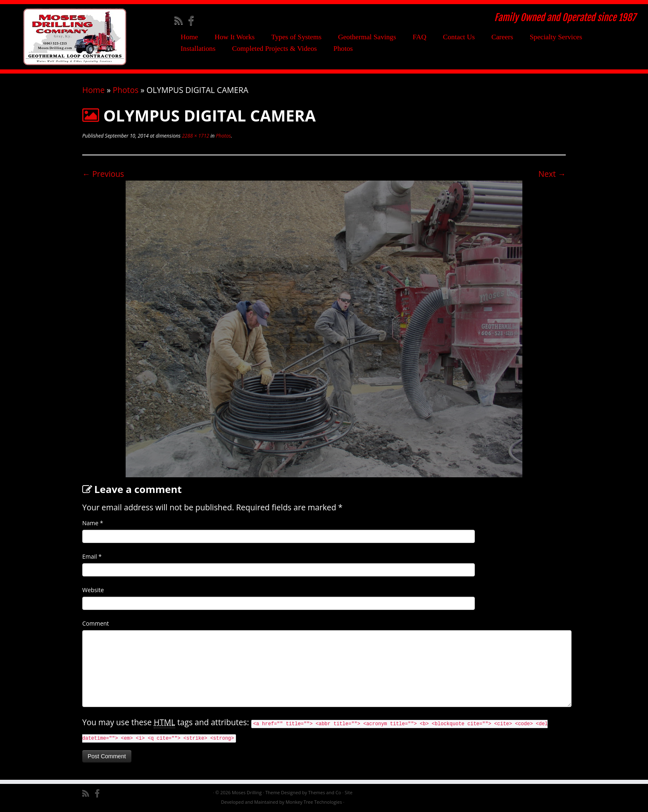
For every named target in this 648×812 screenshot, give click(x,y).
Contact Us (459, 37)
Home (189, 37)
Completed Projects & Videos (274, 49)
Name (93, 523)
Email (92, 556)
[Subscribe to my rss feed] (181, 20)
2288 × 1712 (195, 136)
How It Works (235, 37)
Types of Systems (296, 37)
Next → (552, 174)
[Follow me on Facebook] (194, 20)
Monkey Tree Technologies (314, 802)
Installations (198, 49)
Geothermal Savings (367, 37)
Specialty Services (556, 37)
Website (93, 590)
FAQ (419, 37)
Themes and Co (325, 792)
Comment (96, 623)
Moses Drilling (247, 792)
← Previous (103, 174)
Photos (343, 49)
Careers (502, 37)
